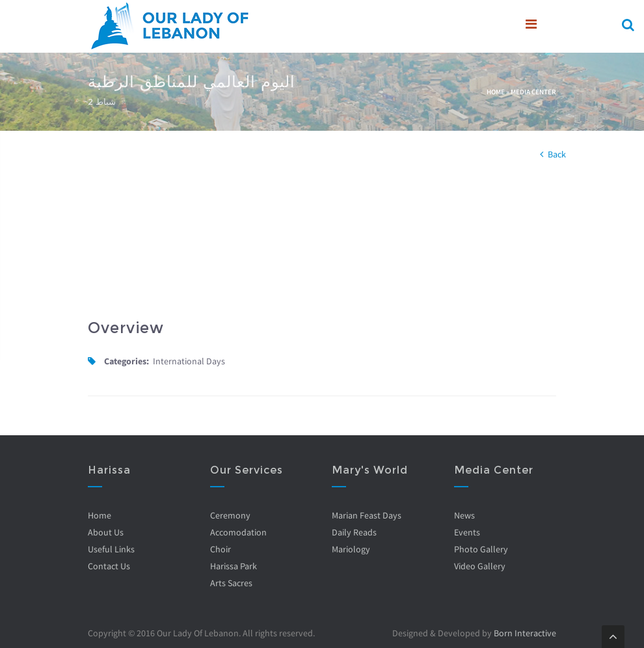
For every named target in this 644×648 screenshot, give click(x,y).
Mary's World (370, 470)
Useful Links (111, 549)
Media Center (533, 92)
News (464, 515)
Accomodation (238, 532)
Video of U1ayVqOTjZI (200, 243)
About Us (106, 532)
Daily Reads (354, 532)
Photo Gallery (481, 549)
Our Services (247, 470)
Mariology (351, 549)
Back (557, 154)
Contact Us (109, 566)
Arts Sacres (231, 583)
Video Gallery (480, 566)
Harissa (109, 470)
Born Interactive (525, 633)
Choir (221, 549)
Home (496, 92)
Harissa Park (234, 566)
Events (467, 532)
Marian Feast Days (367, 515)
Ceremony (230, 515)
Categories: (127, 361)
